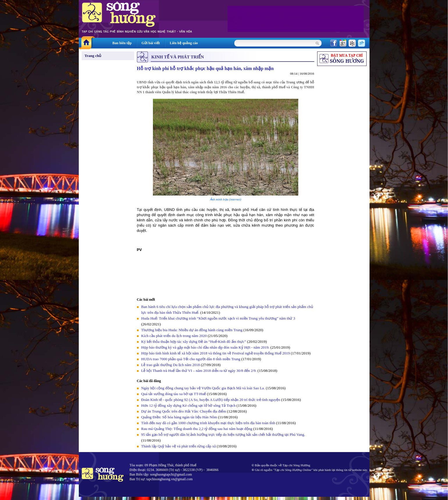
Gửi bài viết (151, 43)
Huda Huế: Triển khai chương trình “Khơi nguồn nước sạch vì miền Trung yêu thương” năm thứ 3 (218, 318)
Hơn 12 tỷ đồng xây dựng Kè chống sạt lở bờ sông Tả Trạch (189, 405)
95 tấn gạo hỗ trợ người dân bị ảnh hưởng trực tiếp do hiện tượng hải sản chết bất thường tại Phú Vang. (223, 434)
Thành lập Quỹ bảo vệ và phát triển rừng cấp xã (179, 446)
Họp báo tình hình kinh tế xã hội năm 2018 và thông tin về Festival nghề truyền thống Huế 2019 (216, 353)
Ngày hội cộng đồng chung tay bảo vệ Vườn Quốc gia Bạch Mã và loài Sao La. (203, 388)
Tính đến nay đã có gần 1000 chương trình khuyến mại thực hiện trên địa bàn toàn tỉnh (208, 423)
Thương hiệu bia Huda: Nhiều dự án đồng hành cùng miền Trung (192, 330)
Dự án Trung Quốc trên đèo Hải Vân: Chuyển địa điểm (184, 411)
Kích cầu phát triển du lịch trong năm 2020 (175, 336)
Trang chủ (93, 56)
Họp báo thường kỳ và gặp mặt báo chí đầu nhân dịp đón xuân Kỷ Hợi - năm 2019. (206, 347)
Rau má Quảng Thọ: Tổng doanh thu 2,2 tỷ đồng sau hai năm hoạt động (197, 429)
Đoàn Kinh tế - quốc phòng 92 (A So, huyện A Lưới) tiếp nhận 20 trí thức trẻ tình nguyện (211, 400)
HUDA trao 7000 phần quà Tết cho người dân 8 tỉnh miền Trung (191, 359)
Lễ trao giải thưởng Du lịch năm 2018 (171, 365)
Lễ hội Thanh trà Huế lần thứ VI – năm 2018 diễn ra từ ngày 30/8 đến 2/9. (199, 371)
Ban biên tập (122, 43)
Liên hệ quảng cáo (184, 43)
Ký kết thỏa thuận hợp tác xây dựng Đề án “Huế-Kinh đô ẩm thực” (194, 342)
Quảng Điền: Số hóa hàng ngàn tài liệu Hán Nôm (179, 417)
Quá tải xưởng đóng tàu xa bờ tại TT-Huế (174, 394)
